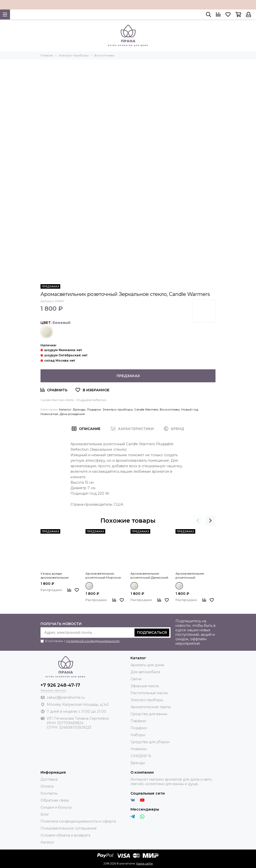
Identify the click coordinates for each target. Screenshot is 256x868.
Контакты (49, 793)
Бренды (79, 409)
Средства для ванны (149, 714)
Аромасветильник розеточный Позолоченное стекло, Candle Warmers (194, 576)
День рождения (72, 414)
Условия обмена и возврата (65, 835)
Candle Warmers (146, 409)
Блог (45, 814)
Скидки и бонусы (56, 807)
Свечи (136, 679)
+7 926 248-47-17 (60, 685)
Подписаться (152, 633)
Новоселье (49, 414)
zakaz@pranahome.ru (66, 697)
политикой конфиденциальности (93, 641)
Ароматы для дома (147, 665)
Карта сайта (144, 864)
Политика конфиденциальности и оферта (78, 821)
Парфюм (138, 721)
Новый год (190, 409)
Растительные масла (149, 693)
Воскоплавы (170, 409)
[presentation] (198, 521)
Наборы (138, 735)
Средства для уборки (150, 742)
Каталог (65, 409)
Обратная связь (55, 800)
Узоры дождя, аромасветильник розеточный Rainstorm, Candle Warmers (59, 576)
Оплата (47, 786)
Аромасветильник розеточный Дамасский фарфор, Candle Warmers (150, 576)
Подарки (94, 409)
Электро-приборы (118, 409)
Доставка (49, 779)
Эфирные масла (145, 686)
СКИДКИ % (141, 756)
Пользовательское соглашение (69, 828)
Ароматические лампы (151, 707)
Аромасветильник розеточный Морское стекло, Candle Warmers (104, 576)
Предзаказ (128, 376)
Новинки (138, 749)
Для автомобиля (145, 672)
